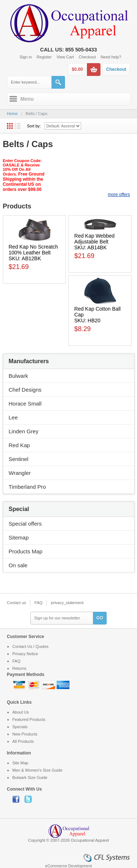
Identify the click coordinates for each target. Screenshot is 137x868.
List (18, 126)
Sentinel (19, 459)
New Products (25, 734)
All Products (23, 741)
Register (44, 57)
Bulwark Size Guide (30, 777)
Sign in (26, 57)
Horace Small (25, 404)
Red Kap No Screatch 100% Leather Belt (33, 250)
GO (100, 618)
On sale (18, 565)
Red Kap (19, 445)
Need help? (111, 57)
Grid (10, 126)
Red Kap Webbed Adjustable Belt (94, 239)
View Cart (65, 57)
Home (12, 114)
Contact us (17, 603)
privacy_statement (67, 603)
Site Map (20, 763)
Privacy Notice (25, 654)
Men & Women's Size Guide (37, 770)
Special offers (25, 524)
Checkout (87, 57)
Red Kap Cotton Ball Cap (97, 312)
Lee (13, 417)
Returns (20, 668)
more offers (119, 195)
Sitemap (19, 537)
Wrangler (20, 473)
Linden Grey (24, 431)
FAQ (38, 603)
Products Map (26, 551)
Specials (20, 727)
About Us (21, 712)
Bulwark (18, 376)
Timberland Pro (27, 487)
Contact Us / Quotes (31, 646)
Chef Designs (25, 390)
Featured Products (29, 719)
